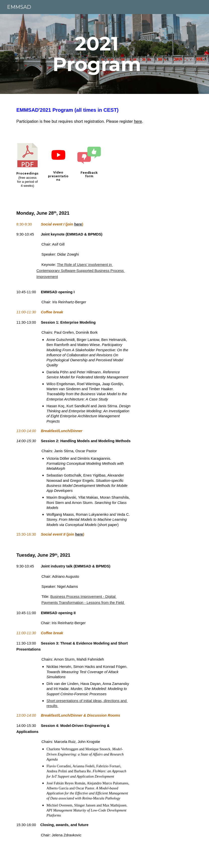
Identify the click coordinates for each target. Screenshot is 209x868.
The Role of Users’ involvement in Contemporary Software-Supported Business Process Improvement (81, 271)
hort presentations (64, 701)
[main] (97, 54)
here (138, 121)
